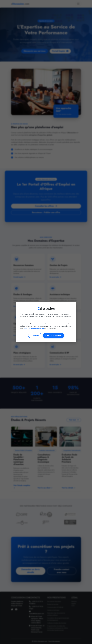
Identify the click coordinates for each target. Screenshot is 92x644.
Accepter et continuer (53, 335)
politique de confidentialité (34, 329)
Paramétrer (35, 335)
